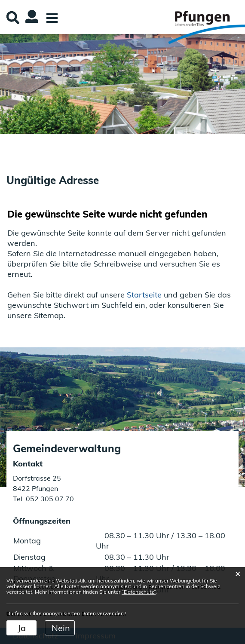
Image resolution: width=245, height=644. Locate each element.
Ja (22, 628)
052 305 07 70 (49, 499)
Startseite (144, 295)
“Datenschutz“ (139, 592)
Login (26, 23)
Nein (61, 628)
